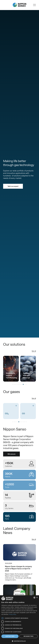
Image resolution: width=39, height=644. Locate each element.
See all (34, 351)
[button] (19, 641)
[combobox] (34, 598)
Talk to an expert (13, 186)
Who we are (11, 454)
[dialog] (19, 620)
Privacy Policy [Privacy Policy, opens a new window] (12, 614)
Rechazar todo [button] (28, 636)
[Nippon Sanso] (19, 5)
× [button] (37, 598)
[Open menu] (34, 5)
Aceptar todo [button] (10, 636)
